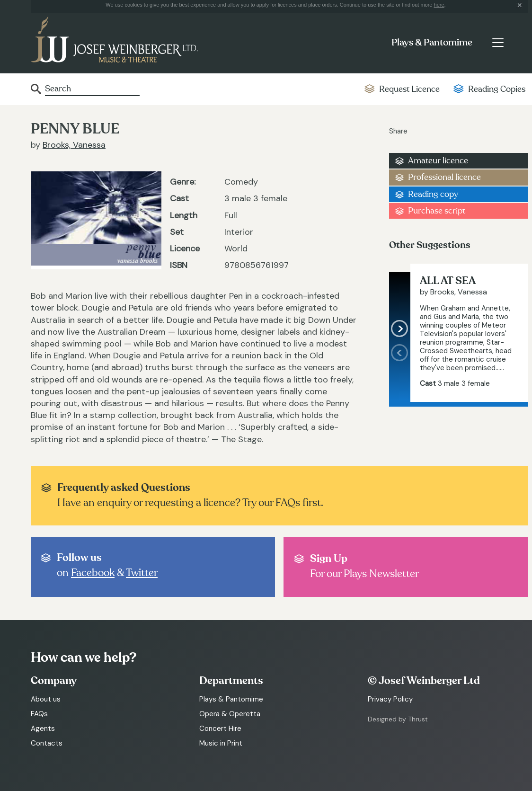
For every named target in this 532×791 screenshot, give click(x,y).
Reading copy (433, 194)
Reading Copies (497, 89)
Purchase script (437, 211)
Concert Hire (220, 729)
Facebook (93, 573)
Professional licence (444, 177)
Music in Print (221, 743)
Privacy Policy (390, 699)
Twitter (142, 573)
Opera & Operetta (230, 714)
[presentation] (400, 373)
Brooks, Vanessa (74, 145)
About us (46, 699)
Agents (43, 729)
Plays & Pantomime (432, 43)
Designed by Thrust (398, 719)
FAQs (39, 714)
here (439, 5)
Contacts (47, 743)
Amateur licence (438, 161)
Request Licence (409, 89)
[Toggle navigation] (498, 43)
